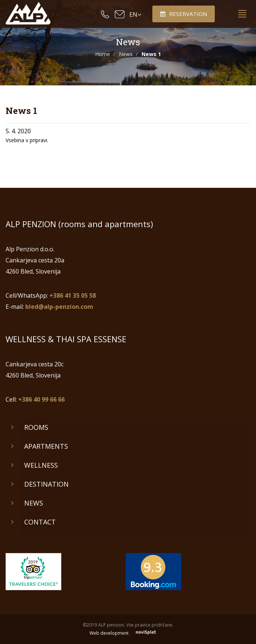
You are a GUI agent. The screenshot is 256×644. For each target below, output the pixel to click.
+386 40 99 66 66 (41, 399)
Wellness (41, 465)
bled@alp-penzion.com (59, 307)
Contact (40, 522)
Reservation (184, 14)
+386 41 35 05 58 (73, 295)
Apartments (46, 446)
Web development (128, 633)
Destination (46, 484)
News (126, 54)
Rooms (36, 427)
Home (103, 54)
